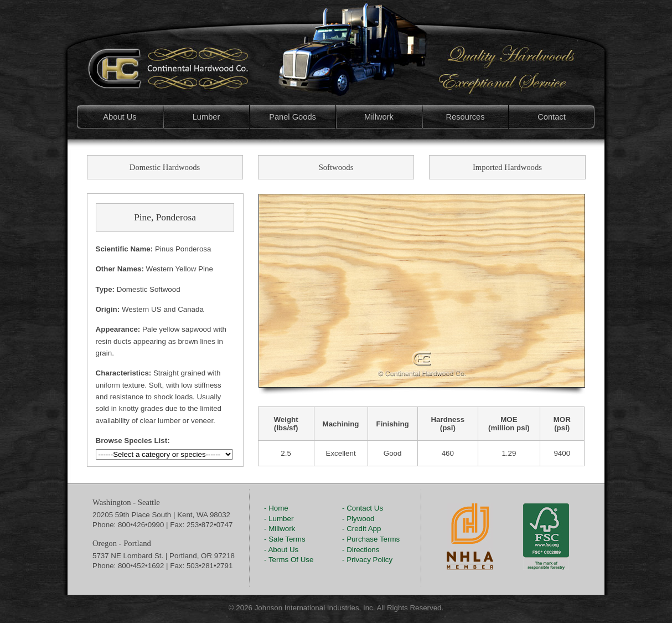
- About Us (281, 550)
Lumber (206, 117)
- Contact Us (363, 508)
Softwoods (336, 167)
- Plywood (358, 519)
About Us (120, 117)
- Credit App (361, 529)
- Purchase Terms (371, 539)
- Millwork (280, 529)
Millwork (379, 117)
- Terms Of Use (289, 560)
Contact (552, 117)
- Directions (361, 550)
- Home (276, 508)
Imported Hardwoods (507, 167)
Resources (465, 117)
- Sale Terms (285, 539)
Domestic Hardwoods (165, 167)
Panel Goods (293, 117)
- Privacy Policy (367, 560)
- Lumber (279, 519)
